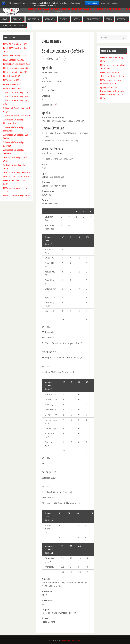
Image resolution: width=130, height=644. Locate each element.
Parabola (66, 641)
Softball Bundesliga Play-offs (17, 172)
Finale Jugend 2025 (12, 76)
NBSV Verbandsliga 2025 (15, 56)
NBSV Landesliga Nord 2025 (16, 68)
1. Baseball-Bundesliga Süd (16, 96)
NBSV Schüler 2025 (12, 88)
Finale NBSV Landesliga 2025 (17, 64)
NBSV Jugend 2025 (12, 80)
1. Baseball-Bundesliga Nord (17, 92)
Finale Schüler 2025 (12, 84)
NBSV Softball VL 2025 (14, 60)
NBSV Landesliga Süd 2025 (16, 72)
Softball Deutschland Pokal (16, 177)
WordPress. (77, 641)
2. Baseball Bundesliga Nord (17, 116)
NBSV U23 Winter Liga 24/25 (17, 196)
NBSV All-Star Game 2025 (15, 44)
